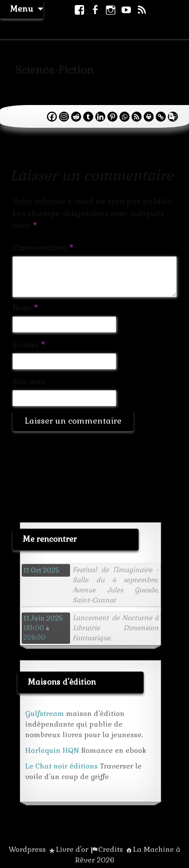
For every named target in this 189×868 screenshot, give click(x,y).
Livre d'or (72, 849)
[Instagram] (64, 117)
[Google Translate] (173, 117)
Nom (25, 308)
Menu (22, 9)
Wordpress (27, 849)
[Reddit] (76, 117)
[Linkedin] (100, 117)
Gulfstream (45, 713)
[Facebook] (52, 117)
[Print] (149, 117)
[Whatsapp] (124, 117)
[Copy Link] (161, 117)
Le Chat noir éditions (61, 766)
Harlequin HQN (52, 750)
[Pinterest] (112, 117)
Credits (111, 849)
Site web (29, 381)
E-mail (29, 345)
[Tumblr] (88, 117)
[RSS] (137, 117)
